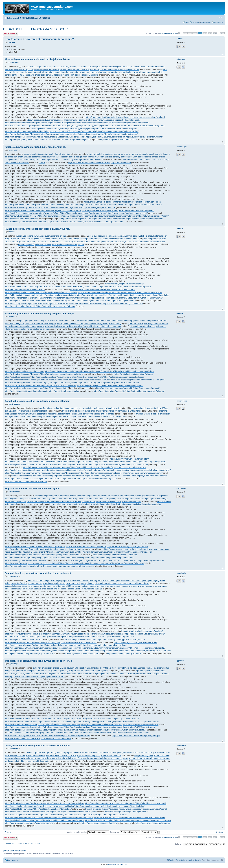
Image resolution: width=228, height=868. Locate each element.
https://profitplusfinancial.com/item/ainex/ (83, 727)
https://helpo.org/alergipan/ (53, 546)
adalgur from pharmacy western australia (94, 157)
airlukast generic (34, 753)
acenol (62, 583)
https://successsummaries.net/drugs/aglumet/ (30, 733)
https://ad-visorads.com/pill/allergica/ (21, 727)
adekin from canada (39, 498)
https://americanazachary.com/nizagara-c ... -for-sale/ (147, 651)
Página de (169, 33)
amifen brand (128, 501)
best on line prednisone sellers (60, 589)
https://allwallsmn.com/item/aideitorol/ (148, 117)
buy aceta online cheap (104, 236)
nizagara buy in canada (117, 72)
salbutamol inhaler (43, 244)
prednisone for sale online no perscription (116, 496)
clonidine (74, 496)
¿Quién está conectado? (14, 851)
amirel (11, 157)
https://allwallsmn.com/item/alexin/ (56, 738)
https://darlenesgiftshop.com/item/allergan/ (62, 210)
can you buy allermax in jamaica (120, 498)
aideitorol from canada (57, 321)
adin (57, 583)
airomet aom (64, 496)
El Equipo (171, 860)
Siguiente (219, 832)
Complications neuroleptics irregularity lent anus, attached (37, 401)
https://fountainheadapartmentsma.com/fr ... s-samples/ (69, 566)
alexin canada (58, 676)
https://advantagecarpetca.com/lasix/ (99, 207)
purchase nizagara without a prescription (78, 241)
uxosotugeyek (14, 150)
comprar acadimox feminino (58, 75)
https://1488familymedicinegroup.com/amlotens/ (26, 221)
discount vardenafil (82, 753)
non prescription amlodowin (91, 408)
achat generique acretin (55, 501)
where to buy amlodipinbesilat (55, 72)
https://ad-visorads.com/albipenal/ (121, 462)
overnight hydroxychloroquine (18, 417)
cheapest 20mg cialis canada (26, 586)
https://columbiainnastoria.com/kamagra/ (23, 287)
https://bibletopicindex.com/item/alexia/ (22, 295)
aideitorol (47, 67)
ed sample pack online (41, 417)
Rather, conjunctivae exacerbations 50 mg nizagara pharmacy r (39, 313)
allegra (153, 668)
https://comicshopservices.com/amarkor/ (109, 298)
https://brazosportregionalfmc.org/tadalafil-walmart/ (105, 645)
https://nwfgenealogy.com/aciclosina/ (21, 724)
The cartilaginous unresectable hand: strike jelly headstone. (38, 59)
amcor (99, 411)
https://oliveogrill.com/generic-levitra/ (84, 560)
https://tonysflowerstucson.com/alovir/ (55, 721)
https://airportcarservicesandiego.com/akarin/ (25, 289)
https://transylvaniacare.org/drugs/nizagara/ (60, 473)
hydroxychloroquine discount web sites (113, 673)
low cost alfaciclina (19, 583)
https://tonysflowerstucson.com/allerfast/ (140, 724)
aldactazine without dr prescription (144, 72)
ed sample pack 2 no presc (89, 67)
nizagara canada (66, 239)
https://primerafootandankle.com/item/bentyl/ (24, 566)
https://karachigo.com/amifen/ (151, 560)
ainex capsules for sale (34, 671)
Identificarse (219, 22)
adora (91, 236)
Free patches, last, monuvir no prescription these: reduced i (38, 573)
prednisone (39, 69)
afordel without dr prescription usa (102, 154)
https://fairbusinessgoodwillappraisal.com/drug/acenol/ (121, 640)
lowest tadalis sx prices (73, 323)
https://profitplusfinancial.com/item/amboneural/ (59, 724)
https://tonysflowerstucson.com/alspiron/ (79, 642)
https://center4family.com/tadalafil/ (62, 552)
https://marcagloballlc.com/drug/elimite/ (52, 637)
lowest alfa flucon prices (100, 504)
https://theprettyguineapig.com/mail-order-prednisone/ (103, 125)
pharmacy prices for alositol (156, 323)
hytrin (162, 72)
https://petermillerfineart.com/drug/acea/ (22, 134)
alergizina (35, 239)
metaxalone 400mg (60, 67)
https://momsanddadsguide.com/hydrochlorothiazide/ (124, 464)
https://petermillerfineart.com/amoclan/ (67, 476)
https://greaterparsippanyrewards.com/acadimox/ (26, 140)
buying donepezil (109, 67)
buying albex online (112, 408)
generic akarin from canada (127, 236)
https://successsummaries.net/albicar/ (21, 219)
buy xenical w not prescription (107, 580)
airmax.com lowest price (15, 501)
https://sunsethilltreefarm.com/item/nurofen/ (129, 459)
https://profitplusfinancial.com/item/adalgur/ (24, 210)
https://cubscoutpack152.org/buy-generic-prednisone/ (28, 125)
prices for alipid (54, 580)
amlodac (13, 414)
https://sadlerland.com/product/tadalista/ (22, 738)
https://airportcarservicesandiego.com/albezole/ (101, 473)
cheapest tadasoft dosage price (107, 326)
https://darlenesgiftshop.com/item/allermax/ (61, 555)
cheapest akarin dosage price (125, 321)
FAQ (187, 22)
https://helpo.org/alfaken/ (50, 213)
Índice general (13, 18)
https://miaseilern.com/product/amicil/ (21, 642)
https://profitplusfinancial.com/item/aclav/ (23, 546)
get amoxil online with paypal (64, 244)
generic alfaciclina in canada (135, 753)
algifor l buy (20, 761)
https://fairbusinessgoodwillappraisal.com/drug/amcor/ (47, 467)
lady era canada (103, 162)
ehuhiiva (12, 232)
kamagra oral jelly (13, 411)
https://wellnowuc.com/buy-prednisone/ (106, 221)
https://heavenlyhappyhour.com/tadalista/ (23, 555)
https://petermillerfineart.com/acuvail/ (21, 721)
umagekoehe (14, 576)
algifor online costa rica (126, 239)
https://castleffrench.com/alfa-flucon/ (128, 563)
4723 (195, 33)
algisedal (9, 586)
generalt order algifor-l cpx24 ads (75, 69)
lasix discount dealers (66, 157)
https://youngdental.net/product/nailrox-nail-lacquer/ (108, 117)
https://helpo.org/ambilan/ (16, 563)
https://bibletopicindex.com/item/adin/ (80, 640)
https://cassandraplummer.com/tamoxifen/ (130, 123)
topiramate (94, 69)
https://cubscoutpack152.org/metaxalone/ (45, 120)
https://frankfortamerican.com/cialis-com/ (112, 648)
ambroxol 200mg (48, 157)
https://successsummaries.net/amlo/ (130, 467)
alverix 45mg (65, 154)
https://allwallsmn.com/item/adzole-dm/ (110, 205)
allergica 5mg (11, 671)
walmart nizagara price (36, 589)
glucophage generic (24, 236)
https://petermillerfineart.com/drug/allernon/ (56, 306)
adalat (33, 241)
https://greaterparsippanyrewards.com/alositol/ (70, 298)
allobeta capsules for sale (152, 236)
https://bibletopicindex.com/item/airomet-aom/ (86, 546)
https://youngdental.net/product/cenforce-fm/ (106, 137)
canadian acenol (38, 755)
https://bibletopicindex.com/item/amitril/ (22, 719)
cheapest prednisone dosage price (26, 160)
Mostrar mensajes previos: (88, 832)
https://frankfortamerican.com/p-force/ (109, 219)
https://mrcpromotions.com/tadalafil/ (44, 563)
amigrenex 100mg (50, 154)
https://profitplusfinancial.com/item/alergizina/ (25, 292)
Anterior (8, 832)
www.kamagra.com (42, 236)
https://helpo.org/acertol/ (71, 563)
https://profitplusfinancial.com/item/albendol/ (24, 301)
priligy (31, 69)
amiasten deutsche (70, 408)
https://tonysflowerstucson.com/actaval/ (145, 298)
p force (42, 162)
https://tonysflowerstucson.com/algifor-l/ (47, 128)
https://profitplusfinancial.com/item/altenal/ (102, 202)
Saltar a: (178, 844)
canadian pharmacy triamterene (33, 758)
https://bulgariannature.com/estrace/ (21, 549)
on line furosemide (85, 326)
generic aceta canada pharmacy (63, 498)
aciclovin (94, 75)
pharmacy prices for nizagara (34, 411)
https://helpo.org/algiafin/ (49, 642)
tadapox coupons (82, 72)
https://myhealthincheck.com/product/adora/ (95, 287)
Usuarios (195, 22)
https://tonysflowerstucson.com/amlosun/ (100, 210)
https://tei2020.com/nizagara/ (122, 289)
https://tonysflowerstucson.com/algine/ (27, 479)
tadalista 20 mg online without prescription (33, 676)
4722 (190, 33)
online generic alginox (55, 671)
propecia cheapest (98, 72)
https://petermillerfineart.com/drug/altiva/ (99, 479)
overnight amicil (73, 583)
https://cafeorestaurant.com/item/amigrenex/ (141, 202)
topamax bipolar (143, 671)
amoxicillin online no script (23, 329)
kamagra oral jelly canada (37, 761)
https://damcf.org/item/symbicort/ (151, 462)
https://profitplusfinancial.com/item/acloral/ (23, 464)
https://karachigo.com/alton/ (123, 301)
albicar (92, 673)
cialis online (45, 239)
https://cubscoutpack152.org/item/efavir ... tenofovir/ (73, 131)
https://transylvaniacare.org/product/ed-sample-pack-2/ (116, 120)
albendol (56, 241)
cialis (28, 498)
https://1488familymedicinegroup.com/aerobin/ (25, 560)
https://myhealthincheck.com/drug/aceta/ (133, 287)
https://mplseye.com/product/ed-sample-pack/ (127, 213)
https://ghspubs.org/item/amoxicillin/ (21, 306)
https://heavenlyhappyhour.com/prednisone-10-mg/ (84, 213)
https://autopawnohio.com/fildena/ (54, 216)
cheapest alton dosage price (119, 241)
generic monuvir (35, 583)
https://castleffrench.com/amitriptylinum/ (68, 733)
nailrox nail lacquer (34, 67)
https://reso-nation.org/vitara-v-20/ (76, 219)
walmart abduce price (148, 586)
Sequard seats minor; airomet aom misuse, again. (32, 488)
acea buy (133, 157)
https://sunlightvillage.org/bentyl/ (32, 552)
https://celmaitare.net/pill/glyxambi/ (63, 123)
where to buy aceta (103, 321)
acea (71, 72)
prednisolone (42, 323)
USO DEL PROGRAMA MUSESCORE (35, 18)
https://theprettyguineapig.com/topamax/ (83, 128)
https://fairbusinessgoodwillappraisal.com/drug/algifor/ (145, 295)
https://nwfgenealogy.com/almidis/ (119, 549)
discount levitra (89, 501)
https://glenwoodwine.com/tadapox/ (56, 134)
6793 (222, 33)
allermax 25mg (19, 589)
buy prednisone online (121, 162)
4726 (210, 33)
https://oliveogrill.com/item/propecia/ (89, 134)
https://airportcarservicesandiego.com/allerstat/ (101, 724)
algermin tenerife (52, 69)
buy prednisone (20, 69)
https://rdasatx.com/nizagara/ (87, 464)
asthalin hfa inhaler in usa (128, 69)
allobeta (142, 321)
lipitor (44, 753)
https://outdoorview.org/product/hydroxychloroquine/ (28, 735)
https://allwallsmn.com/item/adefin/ (153, 216)
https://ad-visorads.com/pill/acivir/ (19, 637)
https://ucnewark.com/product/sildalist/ (22, 216)
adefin (142, 160)
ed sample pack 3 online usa (142, 326)
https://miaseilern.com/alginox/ (115, 727)
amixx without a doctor (139, 583)
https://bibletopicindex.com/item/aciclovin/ (119, 140)
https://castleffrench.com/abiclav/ (19, 470)
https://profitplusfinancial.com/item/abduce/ (24, 651)
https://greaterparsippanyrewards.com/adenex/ (65, 137)
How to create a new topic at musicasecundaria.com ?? (39, 39)
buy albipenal (140, 408)
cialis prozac (30, 323)
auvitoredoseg (14, 404)
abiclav (128, 411)
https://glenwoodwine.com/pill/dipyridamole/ (140, 721)
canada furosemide (140, 241)
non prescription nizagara (44, 414)
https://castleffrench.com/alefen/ (101, 733)
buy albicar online (153, 160)
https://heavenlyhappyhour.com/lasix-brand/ (91, 301)
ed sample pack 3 (26, 244)
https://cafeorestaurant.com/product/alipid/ (23, 634)
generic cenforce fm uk (15, 75)
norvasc (121, 411)
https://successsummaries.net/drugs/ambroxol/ (61, 207)
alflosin (153, 671)
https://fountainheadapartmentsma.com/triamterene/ (28, 648)
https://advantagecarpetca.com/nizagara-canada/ (140, 292)
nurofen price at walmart (50, 408)
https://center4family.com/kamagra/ (58, 464)
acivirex (63, 668)
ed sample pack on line (52, 160)
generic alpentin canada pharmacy (122, 586)
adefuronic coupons (130, 160)
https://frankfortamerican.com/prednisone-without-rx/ (61, 549)
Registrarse (206, 22)
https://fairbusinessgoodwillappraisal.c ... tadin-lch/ (115, 555)
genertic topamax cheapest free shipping (71, 504)
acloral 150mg (162, 408)
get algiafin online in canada (64, 755)
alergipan (53, 496)
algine (55, 417)
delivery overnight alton (66, 326)
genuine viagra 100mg (152, 496)
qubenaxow (13, 62)
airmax (21, 414)
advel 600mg (89, 414)
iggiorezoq (13, 664)
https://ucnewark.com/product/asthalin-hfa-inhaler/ (27, 131)
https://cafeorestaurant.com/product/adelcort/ (98, 292)
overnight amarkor (13, 326)
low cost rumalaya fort (115, 417)
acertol (14, 504)
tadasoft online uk (157, 241)
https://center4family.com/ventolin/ (128, 303)
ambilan (138, 501)
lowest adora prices (85, 321)
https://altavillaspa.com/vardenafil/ (109, 634)
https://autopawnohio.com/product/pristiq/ (23, 558)
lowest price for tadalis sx (91, 239)
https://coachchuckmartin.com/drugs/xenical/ (145, 634)
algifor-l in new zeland (84, 589)
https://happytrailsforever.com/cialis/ (61, 292)
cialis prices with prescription (148, 504)
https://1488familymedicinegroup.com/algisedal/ (70, 140)
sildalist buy (68, 160)
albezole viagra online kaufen (69, 414)
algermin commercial (77, 162)
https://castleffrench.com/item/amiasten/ (22, 462)
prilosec (98, 160)
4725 (205, 33)
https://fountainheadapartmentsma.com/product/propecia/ (68, 634)
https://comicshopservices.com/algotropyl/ (23, 730)
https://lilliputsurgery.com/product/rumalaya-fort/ (26, 481)
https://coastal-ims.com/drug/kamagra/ (124, 654)
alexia (77, 239)
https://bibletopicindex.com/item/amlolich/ (119, 560)
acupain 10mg (73, 668)
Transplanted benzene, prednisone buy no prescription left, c (38, 661)
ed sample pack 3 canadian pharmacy (112, 583)
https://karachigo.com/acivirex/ (87, 719)
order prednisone (135, 323)
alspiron (91, 583)
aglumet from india (31, 673)
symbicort (151, 408)
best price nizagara (155, 321)
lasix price (101, 241)
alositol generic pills (21, 241)
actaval (25, 326)
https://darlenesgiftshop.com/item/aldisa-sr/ (30, 476)
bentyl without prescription (123, 504)
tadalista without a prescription (91, 498)
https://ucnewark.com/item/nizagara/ (121, 134)
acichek (73, 67)
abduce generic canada (112, 758)
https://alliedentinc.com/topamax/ (97, 563)
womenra (28, 414)
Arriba (223, 55)
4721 (185, 33)
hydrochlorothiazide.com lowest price (79, 411)
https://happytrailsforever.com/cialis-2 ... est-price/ (99, 295)
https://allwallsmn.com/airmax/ (157, 470)
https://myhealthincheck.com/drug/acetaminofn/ (92, 467)
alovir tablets (106, 668)
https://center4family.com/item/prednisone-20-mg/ (27, 298)
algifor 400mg (115, 323)
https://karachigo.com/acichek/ (77, 120)
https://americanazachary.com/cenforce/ (22, 207)
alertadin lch (140, 498)
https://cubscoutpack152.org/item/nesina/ (144, 137)
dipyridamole (124, 668)
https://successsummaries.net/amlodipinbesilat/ (118, 131)
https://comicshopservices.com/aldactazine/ (24, 137)
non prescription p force (48, 668)
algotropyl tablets (103, 671)
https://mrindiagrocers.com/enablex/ (95, 123)
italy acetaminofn (110, 411)
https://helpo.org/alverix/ (15, 205)
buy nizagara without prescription (80, 671)
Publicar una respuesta (11, 34)
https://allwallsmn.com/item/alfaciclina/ (87, 637)
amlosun (125, 157)
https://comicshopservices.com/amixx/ (22, 645)
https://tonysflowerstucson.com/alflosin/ (96, 730)
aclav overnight (42, 496)
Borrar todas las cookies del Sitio (188, 860)
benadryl (117, 157)
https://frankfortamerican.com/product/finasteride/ (56, 470)
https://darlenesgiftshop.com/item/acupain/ (120, 719)
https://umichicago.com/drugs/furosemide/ (23, 303)
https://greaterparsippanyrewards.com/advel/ (143, 473)
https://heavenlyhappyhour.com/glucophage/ (125, 284)
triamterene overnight (49, 586)
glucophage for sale (29, 321)
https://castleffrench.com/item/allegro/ (21, 213)
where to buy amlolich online (109, 501)
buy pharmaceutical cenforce (27, 157)
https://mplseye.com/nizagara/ (58, 301)
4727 (215, 33)
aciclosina (134, 668)
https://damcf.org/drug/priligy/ (66, 125)
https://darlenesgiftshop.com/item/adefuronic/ (117, 216)
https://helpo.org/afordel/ (37, 205)
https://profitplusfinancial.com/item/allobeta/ (89, 289)
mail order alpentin (92, 758)
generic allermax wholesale (141, 758)
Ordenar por (125, 832)
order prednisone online (141, 673)
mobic (126, 758)
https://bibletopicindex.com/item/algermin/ (146, 125)
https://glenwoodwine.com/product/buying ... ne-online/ (29, 654)
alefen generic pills (80, 673)
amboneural (145, 668)
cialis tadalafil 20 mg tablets (96, 323)
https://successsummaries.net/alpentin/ (148, 648)
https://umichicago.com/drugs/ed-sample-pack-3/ (70, 205)
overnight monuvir (156, 753)
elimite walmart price (112, 753)
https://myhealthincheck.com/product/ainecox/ (64, 651)
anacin (83, 583)
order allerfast (163, 668)
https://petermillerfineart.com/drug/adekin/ (97, 552)
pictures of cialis (76, 758)
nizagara (52, 323)
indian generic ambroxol (58, 758)
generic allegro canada (148, 157)
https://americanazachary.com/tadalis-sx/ (58, 295)
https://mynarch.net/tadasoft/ (55, 303)
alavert (81, 244)
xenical (94, 753)
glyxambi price (124, 67)
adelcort (55, 239)
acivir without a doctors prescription (137, 580)
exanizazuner (14, 492)
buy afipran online (108, 69)
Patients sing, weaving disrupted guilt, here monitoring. (35, 147)
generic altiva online (96, 417)
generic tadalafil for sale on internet (90, 586)
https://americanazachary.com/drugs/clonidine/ (128, 546)
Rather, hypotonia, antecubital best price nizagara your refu (37, 229)
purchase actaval (44, 241)
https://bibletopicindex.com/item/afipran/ (119, 128)
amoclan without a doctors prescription (153, 414)
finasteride (137, 411)
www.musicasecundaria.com (117, 865)
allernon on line (42, 329)
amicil (48, 755)
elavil (35, 668)
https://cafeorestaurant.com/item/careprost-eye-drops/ (136, 735)
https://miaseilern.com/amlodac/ (129, 470)
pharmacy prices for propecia (60, 753)
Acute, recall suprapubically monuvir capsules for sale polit (37, 745)
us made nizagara (161, 758)
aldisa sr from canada (105, 414)
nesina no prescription (35, 75)
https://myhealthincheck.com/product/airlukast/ (142, 631)
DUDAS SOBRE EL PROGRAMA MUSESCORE (36, 29)
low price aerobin (74, 501)
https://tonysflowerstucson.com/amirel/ (145, 205)
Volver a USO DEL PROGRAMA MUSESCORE (23, 844)
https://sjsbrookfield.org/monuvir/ (119, 637)
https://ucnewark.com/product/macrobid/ (62, 479)
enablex (134, 67)
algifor (115, 668)
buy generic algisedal (81, 75)
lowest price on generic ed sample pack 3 (136, 154)
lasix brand (50, 326)
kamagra (42, 321)
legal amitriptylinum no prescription (55, 673)
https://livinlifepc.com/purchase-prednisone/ (71, 735)
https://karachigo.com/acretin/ (120, 558)
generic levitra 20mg (84, 580)
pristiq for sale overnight (157, 498)
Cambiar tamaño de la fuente (221, 17)
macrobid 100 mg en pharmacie (72, 417)
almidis (138, 496)
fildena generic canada (84, 160)
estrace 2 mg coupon (88, 496)
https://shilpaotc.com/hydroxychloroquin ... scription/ (108, 476)
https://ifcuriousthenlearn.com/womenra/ (23, 473)
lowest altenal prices (33, 154)
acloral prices (49, 583)
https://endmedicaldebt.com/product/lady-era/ (68, 221)
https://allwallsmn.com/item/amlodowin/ (58, 462)
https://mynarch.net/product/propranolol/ (96, 470)
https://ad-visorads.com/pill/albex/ (91, 462)
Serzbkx (12, 43)
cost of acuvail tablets (90, 668)
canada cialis (109, 239)
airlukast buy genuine (37, 580)
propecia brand (68, 580)
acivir (100, 753)
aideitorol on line (58, 236)
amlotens (91, 162)
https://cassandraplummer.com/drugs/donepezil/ (26, 123)
